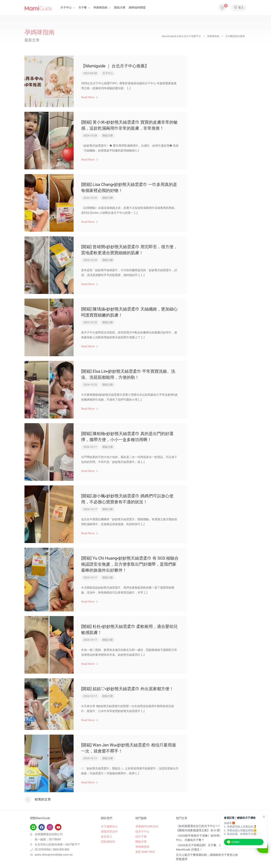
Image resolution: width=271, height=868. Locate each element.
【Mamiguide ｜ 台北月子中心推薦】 (115, 66)
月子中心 (66, 8)
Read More (89, 97)
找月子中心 (142, 831)
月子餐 (83, 8)
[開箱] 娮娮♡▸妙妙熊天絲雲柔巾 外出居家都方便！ (127, 689)
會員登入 (107, 837)
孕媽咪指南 (100, 8)
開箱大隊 (120, 8)
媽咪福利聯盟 (137, 8)
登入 (239, 8)
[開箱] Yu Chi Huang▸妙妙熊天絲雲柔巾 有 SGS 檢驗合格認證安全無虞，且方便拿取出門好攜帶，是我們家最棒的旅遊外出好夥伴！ (130, 564)
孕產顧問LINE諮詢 (147, 826)
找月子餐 (141, 837)
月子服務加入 (109, 826)
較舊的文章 (43, 799)
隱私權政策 (108, 842)
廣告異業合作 (109, 831)
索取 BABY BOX (145, 852)
